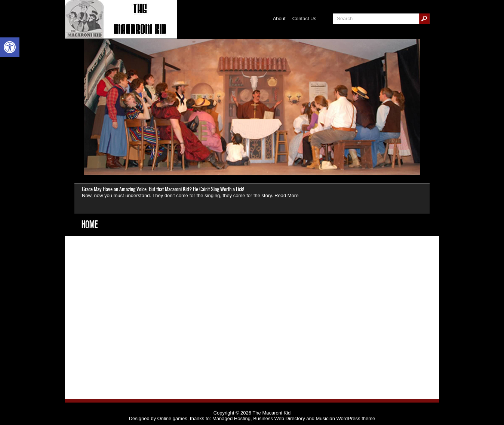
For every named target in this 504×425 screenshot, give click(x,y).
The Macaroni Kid (271, 413)
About (279, 19)
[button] (10, 47)
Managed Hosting (231, 418)
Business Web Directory (279, 418)
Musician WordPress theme (346, 418)
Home (90, 224)
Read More (286, 195)
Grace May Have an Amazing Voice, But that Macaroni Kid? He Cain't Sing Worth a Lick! (163, 189)
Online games (172, 418)
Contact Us (304, 19)
